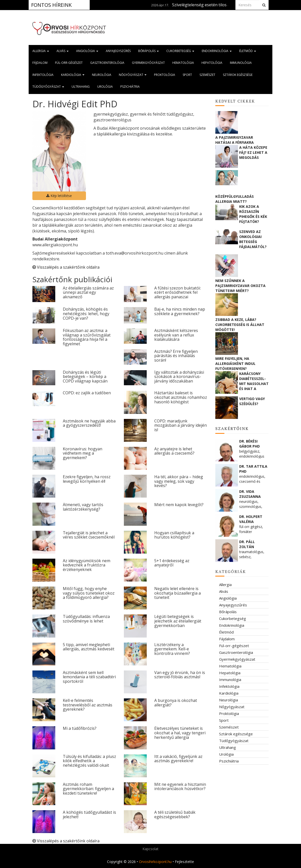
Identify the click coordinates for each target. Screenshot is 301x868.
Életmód (248, 51)
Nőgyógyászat (133, 75)
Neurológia (102, 75)
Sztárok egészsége (238, 75)
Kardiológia (73, 75)
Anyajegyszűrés (118, 51)
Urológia (105, 87)
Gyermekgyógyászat (148, 63)
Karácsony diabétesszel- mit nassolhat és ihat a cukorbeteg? (254, 381)
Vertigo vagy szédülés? (252, 401)
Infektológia (43, 75)
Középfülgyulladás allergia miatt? (235, 199)
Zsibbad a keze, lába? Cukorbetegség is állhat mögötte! (240, 325)
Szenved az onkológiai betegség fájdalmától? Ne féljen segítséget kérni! (253, 239)
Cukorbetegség (180, 51)
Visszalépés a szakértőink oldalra (66, 267)
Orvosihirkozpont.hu (155, 862)
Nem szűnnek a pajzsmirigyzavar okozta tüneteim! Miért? (240, 286)
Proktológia (165, 75)
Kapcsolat (150, 849)
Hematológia (183, 63)
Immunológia (241, 63)
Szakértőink (232, 428)
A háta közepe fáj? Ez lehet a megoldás (253, 152)
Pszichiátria (130, 87)
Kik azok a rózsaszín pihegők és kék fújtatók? (253, 214)
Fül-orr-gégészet (69, 63)
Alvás (63, 51)
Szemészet (207, 75)
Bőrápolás (148, 51)
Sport (187, 75)
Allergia (41, 51)
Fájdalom (40, 63)
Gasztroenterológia (107, 63)
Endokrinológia (217, 51)
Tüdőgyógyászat (48, 87)
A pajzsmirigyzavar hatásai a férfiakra (235, 140)
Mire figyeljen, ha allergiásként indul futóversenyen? (235, 364)
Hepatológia (212, 63)
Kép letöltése (59, 196)
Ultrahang (81, 87)
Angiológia (87, 51)
